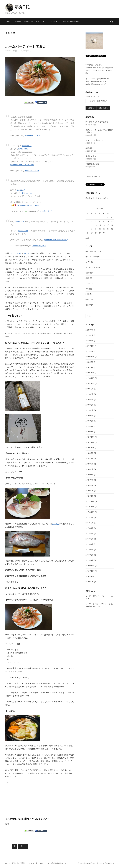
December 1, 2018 (32, 171)
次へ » (23, 846)
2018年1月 (90, 496)
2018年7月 (90, 464)
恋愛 (87, 278)
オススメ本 (40, 22)
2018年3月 (90, 486)
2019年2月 (90, 427)
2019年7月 (90, 400)
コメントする (26, 51)
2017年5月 (90, 539)
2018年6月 (90, 469)
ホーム (8, 22)
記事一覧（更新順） (22, 22)
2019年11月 (90, 378)
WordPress (91, 863)
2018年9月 (90, 453)
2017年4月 (90, 544)
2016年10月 (90, 577)
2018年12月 (90, 437)
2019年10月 (90, 384)
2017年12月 (90, 502)
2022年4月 (90, 341)
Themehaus (109, 863)
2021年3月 (90, 352)
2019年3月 (90, 421)
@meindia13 (23, 149)
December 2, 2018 (39, 246)
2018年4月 (90, 480)
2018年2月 (90, 491)
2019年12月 (90, 373)
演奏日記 (22, 7)
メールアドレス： (93, 97)
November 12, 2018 (32, 135)
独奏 (87, 294)
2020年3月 (90, 362)
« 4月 (87, 238)
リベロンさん (16, 253)
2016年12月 (90, 566)
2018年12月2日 (46, 211)
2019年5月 (90, 411)
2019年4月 (90, 416)
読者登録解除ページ (71, 22)
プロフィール (54, 22)
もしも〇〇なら (92, 268)
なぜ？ (88, 262)
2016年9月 (90, 582)
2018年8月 (90, 459)
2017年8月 (90, 523)
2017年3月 (90, 550)
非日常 (88, 305)
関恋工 (88, 300)
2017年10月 (90, 512)
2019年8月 (90, 394)
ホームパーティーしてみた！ (27, 46)
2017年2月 (90, 555)
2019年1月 (90, 432)
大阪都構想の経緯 (93, 164)
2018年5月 (90, 475)
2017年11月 (90, 507)
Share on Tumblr (42, 102)
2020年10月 (90, 357)
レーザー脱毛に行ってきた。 (97, 596)
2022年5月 (90, 336)
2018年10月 (90, 448)
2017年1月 (90, 560)
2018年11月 (90, 443)
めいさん (28, 253)
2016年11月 (90, 571)
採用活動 (89, 148)
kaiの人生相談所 (92, 252)
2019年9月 (90, 389)
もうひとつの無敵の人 (94, 140)
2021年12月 (90, 346)
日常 (87, 284)
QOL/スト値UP (91, 257)
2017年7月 (90, 528)
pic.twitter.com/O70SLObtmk (22, 165)
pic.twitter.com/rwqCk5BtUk (28, 205)
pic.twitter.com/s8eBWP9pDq (56, 240)
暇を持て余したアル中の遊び (97, 122)
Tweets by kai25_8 (93, 177)
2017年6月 (90, 534)
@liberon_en (26, 146)
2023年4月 (90, 330)
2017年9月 (90, 518)
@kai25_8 (21, 190)
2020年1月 (90, 368)
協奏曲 (88, 273)
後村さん (55, 524)
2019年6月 (90, 405)
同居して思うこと (93, 156)
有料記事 (89, 289)
